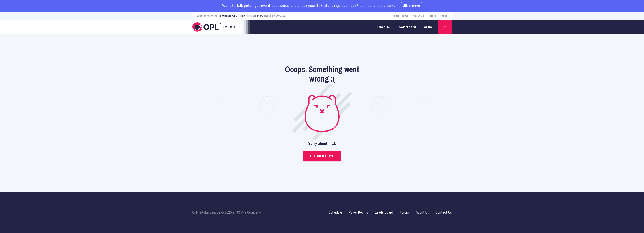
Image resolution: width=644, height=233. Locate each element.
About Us (419, 16)
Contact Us (444, 213)
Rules (444, 16)
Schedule (383, 27)
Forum (427, 27)
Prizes (432, 16)
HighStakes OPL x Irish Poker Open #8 (240, 16)
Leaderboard (406, 27)
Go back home (322, 156)
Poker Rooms (400, 16)
